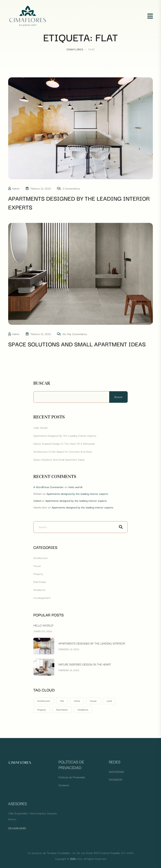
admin (16, 188)
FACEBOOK (116, 779)
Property (38, 574)
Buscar (42, 383)
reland (37, 500)
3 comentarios (71, 188)
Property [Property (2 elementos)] (42, 709)
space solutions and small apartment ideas (77, 344)
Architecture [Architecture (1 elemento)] (44, 701)
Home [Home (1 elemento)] (77, 701)
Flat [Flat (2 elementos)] (62, 701)
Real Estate (40, 582)
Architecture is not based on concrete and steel (63, 451)
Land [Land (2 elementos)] (109, 701)
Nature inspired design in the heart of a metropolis (64, 443)
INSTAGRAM (116, 772)
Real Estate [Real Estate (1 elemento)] (62, 709)
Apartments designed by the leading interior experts (79, 202)
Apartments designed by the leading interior (92, 643)
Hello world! (40, 428)
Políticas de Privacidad (72, 777)
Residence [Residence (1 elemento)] (83, 709)
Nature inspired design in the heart (85, 664)
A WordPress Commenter (49, 487)
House (37, 566)
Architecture (40, 558)
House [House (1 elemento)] (93, 701)
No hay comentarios (75, 334)
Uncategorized (42, 598)
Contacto (64, 785)
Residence (39, 590)
